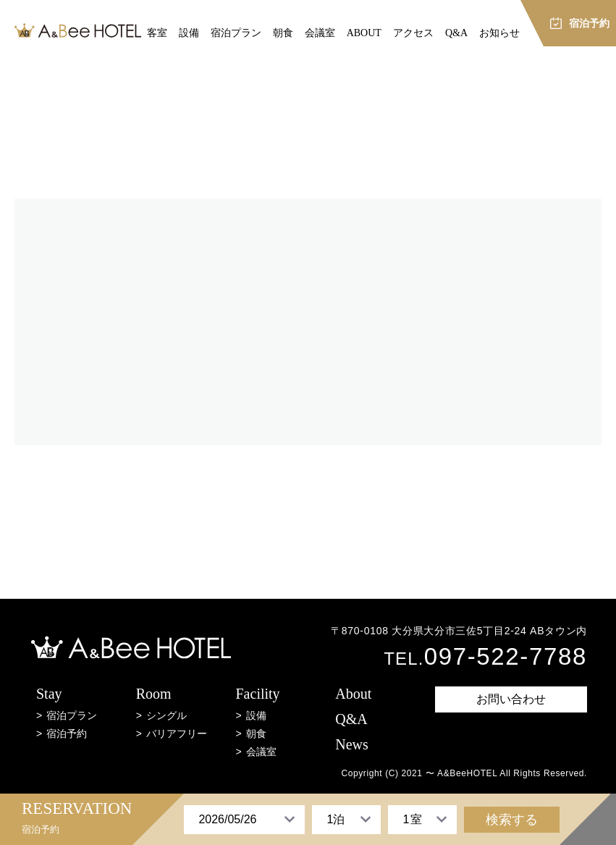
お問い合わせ (511, 699)
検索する (512, 820)
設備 (189, 33)
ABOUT (364, 33)
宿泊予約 (67, 733)
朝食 (283, 33)
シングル (166, 715)
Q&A (456, 33)
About (353, 694)
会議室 (320, 33)
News (352, 745)
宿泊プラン (236, 33)
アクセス (413, 33)
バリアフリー (177, 733)
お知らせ (499, 33)
